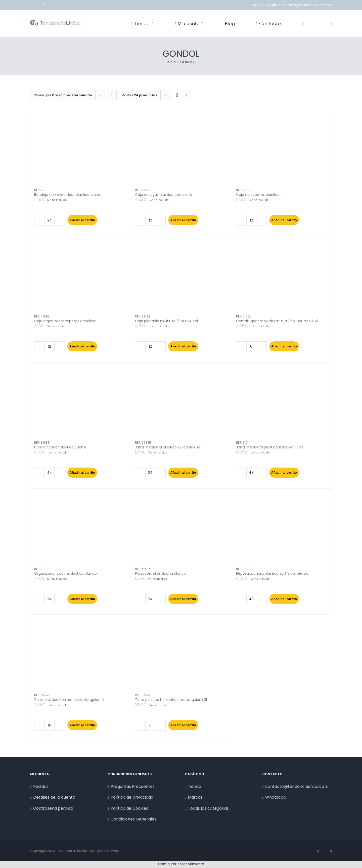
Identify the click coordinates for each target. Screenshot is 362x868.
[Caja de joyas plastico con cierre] (181, 152)
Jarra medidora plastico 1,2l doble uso (168, 447)
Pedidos (41, 787)
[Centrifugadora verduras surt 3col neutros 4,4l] (282, 278)
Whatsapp (276, 797)
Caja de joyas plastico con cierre (164, 195)
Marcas (195, 797)
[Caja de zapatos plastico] (282, 152)
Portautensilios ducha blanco (161, 573)
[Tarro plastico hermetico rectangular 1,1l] (80, 657)
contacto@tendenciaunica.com (307, 5)
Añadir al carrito (82, 220)
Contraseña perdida (53, 808)
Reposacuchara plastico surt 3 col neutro (272, 573)
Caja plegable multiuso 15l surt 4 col (166, 321)
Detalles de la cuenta (54, 797)
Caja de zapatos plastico (258, 195)
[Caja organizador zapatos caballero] (80, 278)
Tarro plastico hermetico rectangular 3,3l (171, 700)
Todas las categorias (208, 808)
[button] (331, 24)
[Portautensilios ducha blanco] (181, 531)
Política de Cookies (129, 808)
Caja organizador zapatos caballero (65, 321)
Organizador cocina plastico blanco (65, 573)
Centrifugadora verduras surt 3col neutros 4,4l (277, 321)
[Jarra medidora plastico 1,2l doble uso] (181, 404)
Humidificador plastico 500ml (60, 447)
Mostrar (139, 95)
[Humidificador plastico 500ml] (80, 404)
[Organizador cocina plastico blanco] (80, 531)
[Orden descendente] (112, 95)
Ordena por (63, 95)
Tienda (194, 787)
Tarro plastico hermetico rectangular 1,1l (69, 700)
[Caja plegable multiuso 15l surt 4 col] (181, 278)
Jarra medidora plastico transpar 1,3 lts (270, 447)
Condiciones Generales (133, 819)
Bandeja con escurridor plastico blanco (68, 195)
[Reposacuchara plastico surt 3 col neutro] (282, 531)
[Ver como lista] (187, 95)
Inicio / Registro (265, 5)
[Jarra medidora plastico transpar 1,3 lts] (282, 404)
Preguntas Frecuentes (133, 787)
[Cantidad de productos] (50, 220)
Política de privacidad (132, 797)
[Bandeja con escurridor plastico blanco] (80, 152)
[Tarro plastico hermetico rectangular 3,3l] (181, 657)
